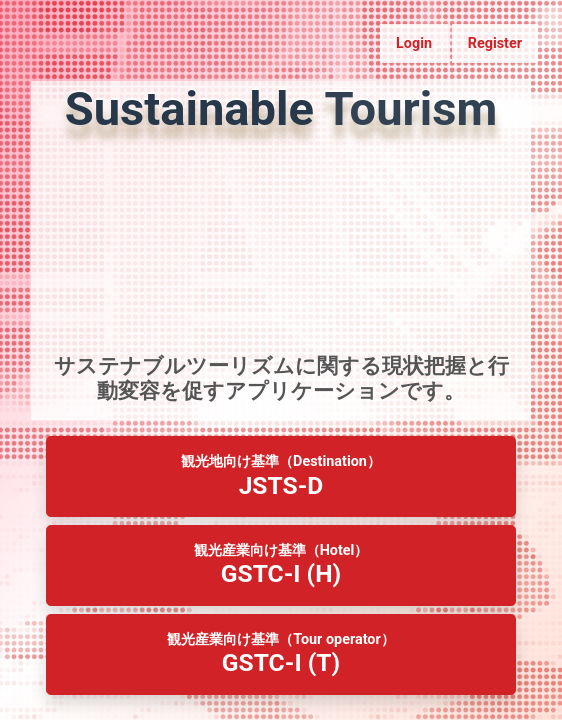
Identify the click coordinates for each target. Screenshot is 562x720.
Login (414, 43)
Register (495, 43)
